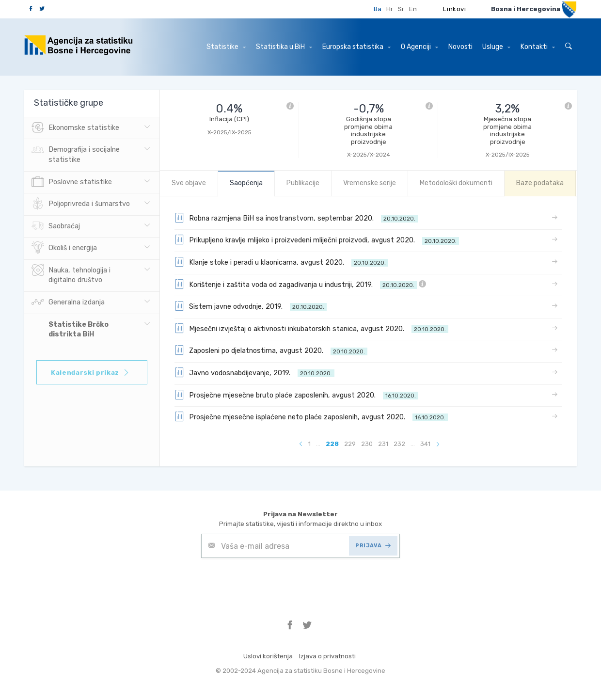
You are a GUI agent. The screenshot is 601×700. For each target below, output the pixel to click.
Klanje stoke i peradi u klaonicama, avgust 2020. (281, 262)
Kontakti (538, 47)
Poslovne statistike (72, 182)
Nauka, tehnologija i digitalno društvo (71, 274)
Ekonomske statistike (75, 128)
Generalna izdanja (68, 302)
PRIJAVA (373, 546)
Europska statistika (356, 47)
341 (425, 444)
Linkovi (455, 9)
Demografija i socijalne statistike (76, 154)
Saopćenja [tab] (246, 183)
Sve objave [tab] (189, 183)
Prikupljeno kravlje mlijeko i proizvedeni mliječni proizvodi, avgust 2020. (317, 239)
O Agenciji (419, 47)
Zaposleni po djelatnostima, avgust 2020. (271, 350)
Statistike (226, 47)
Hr (390, 9)
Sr (401, 9)
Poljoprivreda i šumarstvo (81, 204)
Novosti (460, 47)
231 (383, 444)
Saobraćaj (56, 226)
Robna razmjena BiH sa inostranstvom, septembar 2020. (296, 218)
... (318, 444)
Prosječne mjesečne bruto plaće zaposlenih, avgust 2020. (296, 395)
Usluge (496, 47)
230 (367, 444)
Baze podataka (540, 183)
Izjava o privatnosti (327, 656)
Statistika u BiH (284, 47)
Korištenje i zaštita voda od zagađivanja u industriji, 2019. (300, 284)
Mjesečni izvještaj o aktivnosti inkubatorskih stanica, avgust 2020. (311, 328)
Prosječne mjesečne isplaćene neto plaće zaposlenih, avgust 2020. (311, 416)
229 (350, 444)
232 (399, 444)
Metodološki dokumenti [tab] (456, 183)
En (413, 9)
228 (332, 444)
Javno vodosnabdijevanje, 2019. (254, 372)
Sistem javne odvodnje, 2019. (251, 306)
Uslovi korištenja (268, 656)
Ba (378, 9)
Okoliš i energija (64, 248)
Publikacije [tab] (303, 183)
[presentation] (275, 582)
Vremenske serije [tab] (370, 183)
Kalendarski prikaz (90, 373)
